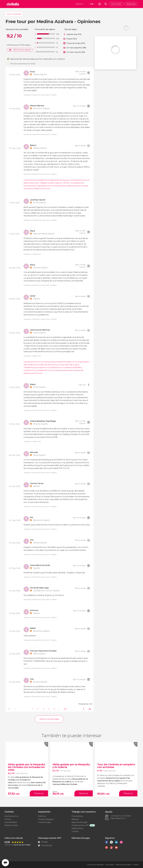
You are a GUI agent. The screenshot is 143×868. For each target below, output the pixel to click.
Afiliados (75, 819)
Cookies (135, 865)
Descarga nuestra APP (50, 838)
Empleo (75, 831)
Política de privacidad (123, 865)
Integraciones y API (80, 825)
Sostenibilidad (11, 822)
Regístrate (131, 4)
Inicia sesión (116, 4)
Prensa (8, 819)
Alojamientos (77, 828)
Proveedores (77, 816)
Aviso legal (109, 865)
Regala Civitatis (11, 825)
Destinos (42, 816)
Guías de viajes (44, 822)
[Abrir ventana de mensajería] (5, 863)
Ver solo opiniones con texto (23, 64)
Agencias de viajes (79, 822)
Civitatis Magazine (46, 819)
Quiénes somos (11, 816)
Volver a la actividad (14, 14)
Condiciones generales (95, 865)
